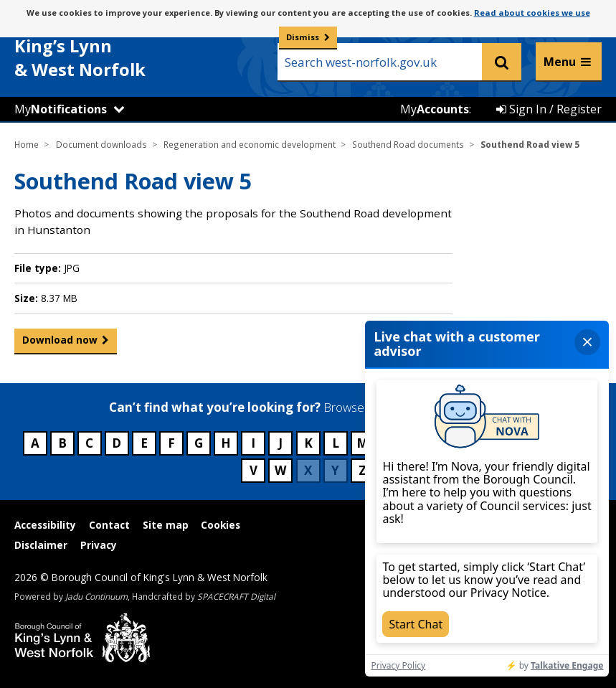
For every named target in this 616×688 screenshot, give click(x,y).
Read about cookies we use (532, 13)
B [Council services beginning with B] (62, 443)
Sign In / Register (549, 109)
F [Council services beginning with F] (171, 443)
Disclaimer (41, 545)
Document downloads (101, 144)
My (61, 109)
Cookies (221, 525)
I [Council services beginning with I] (253, 443)
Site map (166, 525)
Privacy (99, 545)
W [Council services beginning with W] (280, 470)
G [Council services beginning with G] (199, 443)
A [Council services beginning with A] (35, 443)
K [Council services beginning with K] (308, 443)
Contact (109, 525)
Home (27, 144)
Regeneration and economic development (250, 144)
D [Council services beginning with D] (117, 443)
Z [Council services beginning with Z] (363, 470)
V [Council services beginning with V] (253, 470)
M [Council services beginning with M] (363, 443)
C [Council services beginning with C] (89, 443)
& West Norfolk (122, 49)
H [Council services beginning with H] (226, 443)
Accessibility (45, 525)
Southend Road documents (408, 144)
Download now (60, 343)
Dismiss (303, 37)
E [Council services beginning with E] (144, 443)
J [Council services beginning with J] (280, 443)
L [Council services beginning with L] (336, 443)
